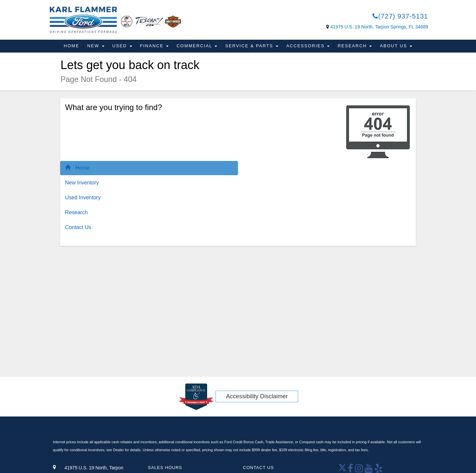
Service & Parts (252, 46)
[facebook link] (351, 470)
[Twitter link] (343, 470)
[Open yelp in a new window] (379, 470)
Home (72, 46)
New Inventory (82, 183)
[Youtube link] (369, 470)
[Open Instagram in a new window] (360, 470)
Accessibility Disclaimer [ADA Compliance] (257, 396)
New (96, 46)
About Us (396, 46)
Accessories (308, 46)
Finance (155, 46)
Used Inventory (83, 197)
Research (355, 46)
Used (122, 46)
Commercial (197, 46)
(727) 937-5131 (400, 16)
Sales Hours (165, 468)
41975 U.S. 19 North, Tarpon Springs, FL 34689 (379, 27)
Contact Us (78, 227)
